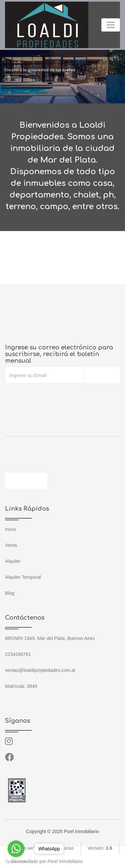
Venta (11, 545)
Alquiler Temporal (23, 577)
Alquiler (13, 561)
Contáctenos (26, 481)
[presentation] (56, 397)
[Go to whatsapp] (16, 849)
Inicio (10, 529)
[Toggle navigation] (111, 25)
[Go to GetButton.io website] (16, 861)
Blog (10, 593)
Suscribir (102, 375)
